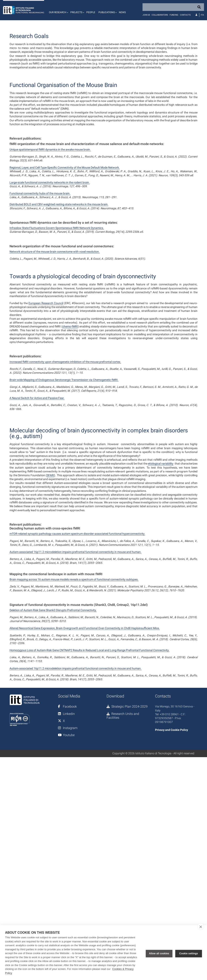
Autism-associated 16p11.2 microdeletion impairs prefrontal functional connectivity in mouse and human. (76, 729)
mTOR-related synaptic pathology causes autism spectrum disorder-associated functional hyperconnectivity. (77, 711)
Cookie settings (189, 953)
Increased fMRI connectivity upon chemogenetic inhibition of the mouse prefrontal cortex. (65, 460)
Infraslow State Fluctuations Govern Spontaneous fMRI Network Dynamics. (57, 273)
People (91, 12)
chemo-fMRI (70, 425)
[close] (201, 927)
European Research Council (46, 401)
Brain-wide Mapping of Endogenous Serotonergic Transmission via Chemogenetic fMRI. (64, 478)
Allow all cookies (159, 953)
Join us (146, 15)
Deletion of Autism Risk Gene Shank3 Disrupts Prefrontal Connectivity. (53, 788)
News (122, 12)
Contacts (185, 15)
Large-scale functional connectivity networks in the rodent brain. (50, 228)
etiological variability (161, 641)
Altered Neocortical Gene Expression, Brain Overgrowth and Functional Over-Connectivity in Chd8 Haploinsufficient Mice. (85, 806)
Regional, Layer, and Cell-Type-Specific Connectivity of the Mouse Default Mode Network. (65, 213)
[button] (58, 10)
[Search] (173, 7)
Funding (174, 15)
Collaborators (160, 15)
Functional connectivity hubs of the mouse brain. (40, 239)
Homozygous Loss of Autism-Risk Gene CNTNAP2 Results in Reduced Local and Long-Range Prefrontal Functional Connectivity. (89, 828)
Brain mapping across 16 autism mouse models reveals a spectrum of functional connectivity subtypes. (74, 757)
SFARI (50, 653)
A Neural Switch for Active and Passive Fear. (37, 496)
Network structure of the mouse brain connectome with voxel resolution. (55, 297)
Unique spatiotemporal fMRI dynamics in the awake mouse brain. (50, 195)
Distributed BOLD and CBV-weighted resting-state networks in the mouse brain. (59, 250)
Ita (202, 15)
